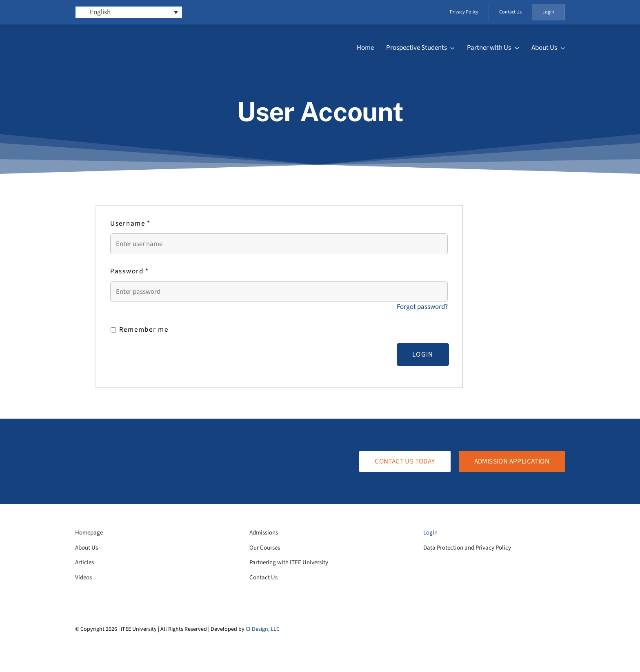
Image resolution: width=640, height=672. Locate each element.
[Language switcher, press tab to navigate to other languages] (129, 12)
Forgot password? (422, 307)
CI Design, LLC (263, 629)
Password (130, 271)
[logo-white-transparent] (122, 38)
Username (130, 224)
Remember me (139, 330)
